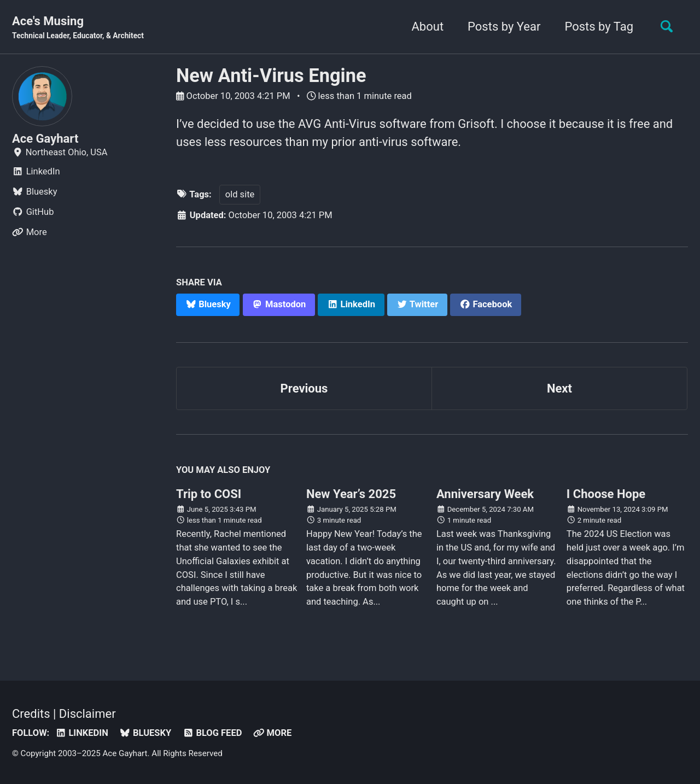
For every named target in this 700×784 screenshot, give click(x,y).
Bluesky (145, 733)
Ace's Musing (78, 28)
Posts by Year (504, 27)
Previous (304, 388)
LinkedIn (82, 733)
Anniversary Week (485, 494)
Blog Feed (212, 733)
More (272, 733)
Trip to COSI (209, 494)
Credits (31, 714)
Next (559, 388)
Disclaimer (87, 714)
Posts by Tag (599, 27)
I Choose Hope (606, 494)
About (428, 27)
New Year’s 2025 (351, 494)
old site (240, 194)
